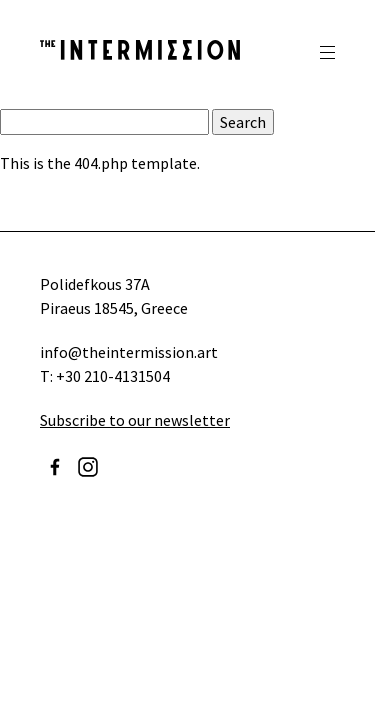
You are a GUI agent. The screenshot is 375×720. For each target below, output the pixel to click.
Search (243, 122)
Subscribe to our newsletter (135, 420)
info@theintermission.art (129, 352)
